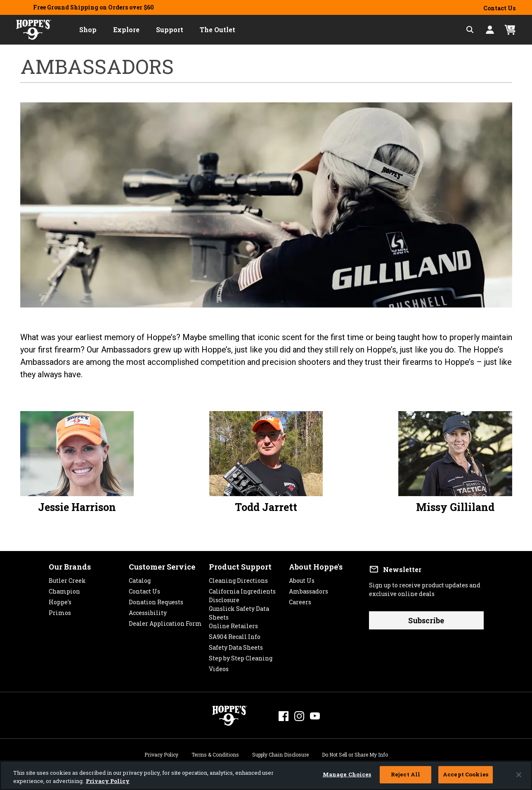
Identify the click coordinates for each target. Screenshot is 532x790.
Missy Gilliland (455, 507)
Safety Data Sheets (236, 645)
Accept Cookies (466, 774)
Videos (219, 667)
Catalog (140, 578)
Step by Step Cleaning (241, 656)
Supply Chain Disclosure (280, 753)
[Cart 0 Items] (510, 30)
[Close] (519, 775)
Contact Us (499, 8)
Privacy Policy (161, 753)
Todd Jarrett (266, 507)
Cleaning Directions (238, 578)
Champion (64, 589)
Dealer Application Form (165, 621)
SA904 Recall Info (235, 635)
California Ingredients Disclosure (242, 589)
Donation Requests (156, 600)
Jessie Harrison (77, 507)
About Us (302, 578)
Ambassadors (309, 589)
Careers (300, 600)
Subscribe (426, 620)
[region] (266, 775)
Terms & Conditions (215, 753)
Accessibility (148, 611)
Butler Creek (67, 578)
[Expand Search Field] (470, 30)
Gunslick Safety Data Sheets (239, 607)
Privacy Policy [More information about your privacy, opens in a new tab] (108, 781)
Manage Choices (347, 774)
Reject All (406, 774)
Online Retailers (233, 624)
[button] (88, 30)
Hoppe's (60, 600)
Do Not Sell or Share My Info (355, 753)
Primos (60, 611)
